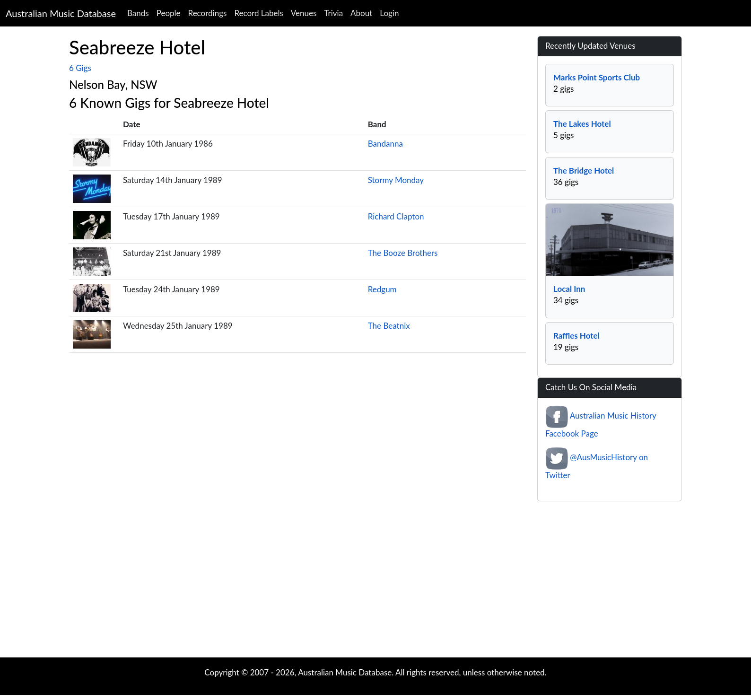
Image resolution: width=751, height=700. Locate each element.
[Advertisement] (375, 582)
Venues (304, 13)
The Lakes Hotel (582, 124)
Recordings (208, 13)
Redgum (382, 289)
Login (389, 13)
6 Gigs (80, 68)
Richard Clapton (396, 216)
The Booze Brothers (403, 253)
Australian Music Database (61, 13)
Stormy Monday (396, 180)
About (361, 13)
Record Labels (258, 13)
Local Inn (569, 289)
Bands (138, 13)
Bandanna (385, 144)
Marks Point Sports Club (597, 77)
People (169, 13)
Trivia (333, 13)
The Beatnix (389, 326)
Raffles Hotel (576, 336)
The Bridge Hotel (584, 171)
